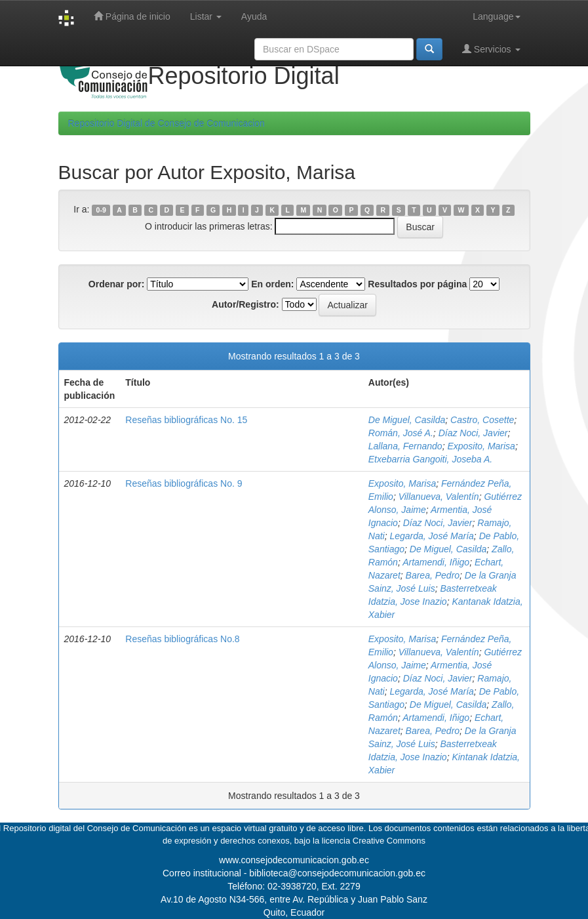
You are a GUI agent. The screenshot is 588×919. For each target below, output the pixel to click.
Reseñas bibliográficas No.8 (182, 639)
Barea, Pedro (433, 575)
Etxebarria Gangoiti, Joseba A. (430, 459)
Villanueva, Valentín (439, 497)
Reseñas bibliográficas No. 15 (186, 420)
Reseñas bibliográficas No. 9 (184, 483)
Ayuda (254, 16)
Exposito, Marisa (481, 446)
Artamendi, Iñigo (436, 562)
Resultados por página (417, 284)
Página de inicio (132, 16)
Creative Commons (389, 841)
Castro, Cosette (482, 420)
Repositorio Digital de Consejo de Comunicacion (167, 123)
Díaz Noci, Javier (473, 433)
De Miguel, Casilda (407, 420)
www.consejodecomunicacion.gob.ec (294, 860)
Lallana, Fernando (405, 446)
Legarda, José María (431, 536)
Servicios (491, 49)
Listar (206, 16)
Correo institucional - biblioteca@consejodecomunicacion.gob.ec (294, 873)
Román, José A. (401, 433)
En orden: (272, 284)
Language (496, 16)
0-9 (101, 210)
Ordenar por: (117, 284)
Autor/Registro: (245, 304)
